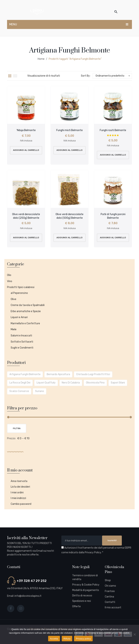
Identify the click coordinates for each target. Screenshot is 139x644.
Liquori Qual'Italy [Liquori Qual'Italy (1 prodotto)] (46, 383)
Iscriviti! (112, 540)
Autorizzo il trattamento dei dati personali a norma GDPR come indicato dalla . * (96, 550)
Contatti (110, 602)
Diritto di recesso (82, 596)
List (15, 76)
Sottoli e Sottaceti (22, 342)
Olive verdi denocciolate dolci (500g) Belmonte (69, 216)
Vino (10, 281)
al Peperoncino (19, 293)
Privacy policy (83, 639)
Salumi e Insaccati (21, 336)
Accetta (54, 639)
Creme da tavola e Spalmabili (28, 305)
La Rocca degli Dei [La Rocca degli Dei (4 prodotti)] (20, 383)
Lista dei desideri (20, 487)
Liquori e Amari (19, 317)
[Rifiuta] (134, 634)
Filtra (17, 428)
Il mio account (113, 608)
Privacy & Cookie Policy (86, 585)
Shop (108, 580)
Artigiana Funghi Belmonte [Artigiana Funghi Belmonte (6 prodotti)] (25, 374)
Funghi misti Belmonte (69, 130)
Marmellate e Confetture (25, 323)
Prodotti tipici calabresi (21, 287)
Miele (14, 329)
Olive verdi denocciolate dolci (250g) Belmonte (26, 216)
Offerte (76, 606)
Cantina (109, 597)
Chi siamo (110, 586)
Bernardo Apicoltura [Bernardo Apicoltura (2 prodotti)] (58, 374)
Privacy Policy (93, 552)
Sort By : (86, 76)
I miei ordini (17, 493)
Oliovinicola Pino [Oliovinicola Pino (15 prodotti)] (95, 383)
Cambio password (21, 504)
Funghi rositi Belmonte (113, 130)
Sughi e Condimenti (22, 348)
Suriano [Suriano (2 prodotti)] (40, 391)
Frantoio (110, 591)
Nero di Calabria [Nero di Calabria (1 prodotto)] (71, 383)
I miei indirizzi (18, 498)
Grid (10, 76)
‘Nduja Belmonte (26, 130)
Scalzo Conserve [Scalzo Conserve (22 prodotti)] (19, 391)
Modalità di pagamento (86, 590)
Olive (13, 299)
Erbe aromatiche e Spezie (26, 311)
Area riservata (19, 481)
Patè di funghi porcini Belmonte (113, 216)
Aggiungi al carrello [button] (26, 150)
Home (41, 59)
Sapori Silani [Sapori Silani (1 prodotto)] (118, 383)
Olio (9, 275)
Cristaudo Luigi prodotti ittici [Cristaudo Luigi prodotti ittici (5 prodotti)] (93, 374)
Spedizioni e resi (82, 601)
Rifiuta (67, 639)
